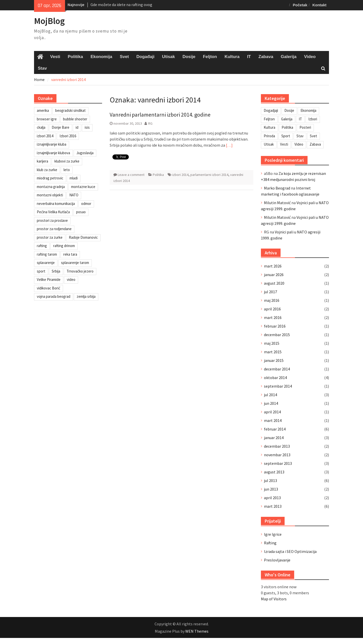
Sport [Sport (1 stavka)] (286, 136)
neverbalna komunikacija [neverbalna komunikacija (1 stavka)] (56, 204)
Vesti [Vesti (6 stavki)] (284, 144)
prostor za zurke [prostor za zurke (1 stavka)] (50, 237)
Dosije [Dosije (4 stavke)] (289, 110)
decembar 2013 (277, 446)
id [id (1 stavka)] (77, 127)
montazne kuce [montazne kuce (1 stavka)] (83, 187)
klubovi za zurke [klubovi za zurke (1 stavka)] (67, 161)
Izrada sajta (274, 551)
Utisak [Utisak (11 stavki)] (269, 144)
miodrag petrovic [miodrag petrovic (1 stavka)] (50, 178)
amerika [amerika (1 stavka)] (43, 110)
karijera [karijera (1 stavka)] (42, 161)
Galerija (289, 57)
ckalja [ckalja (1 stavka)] (41, 127)
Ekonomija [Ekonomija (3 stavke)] (308, 110)
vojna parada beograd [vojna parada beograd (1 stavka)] (54, 296)
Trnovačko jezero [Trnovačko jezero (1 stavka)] (80, 271)
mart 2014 (273, 420)
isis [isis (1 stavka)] (87, 127)
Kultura (232, 57)
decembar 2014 (277, 369)
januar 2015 (274, 360)
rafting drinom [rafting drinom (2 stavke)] (64, 246)
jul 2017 (270, 292)
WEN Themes (197, 631)
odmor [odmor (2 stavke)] (86, 204)
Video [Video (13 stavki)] (299, 144)
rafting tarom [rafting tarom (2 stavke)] (47, 254)
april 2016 (272, 309)
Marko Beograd (277, 188)
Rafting (270, 543)
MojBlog (49, 21)
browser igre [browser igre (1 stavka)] (47, 119)
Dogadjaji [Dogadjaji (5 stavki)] (271, 110)
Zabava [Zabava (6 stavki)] (315, 144)
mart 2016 (273, 317)
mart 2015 (273, 352)
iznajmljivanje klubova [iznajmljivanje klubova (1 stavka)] (53, 153)
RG (150, 123)
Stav (42, 68)
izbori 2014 (180, 175)
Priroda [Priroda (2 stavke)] (269, 136)
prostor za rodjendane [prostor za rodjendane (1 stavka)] (54, 229)
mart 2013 (273, 506)
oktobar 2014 (275, 378)
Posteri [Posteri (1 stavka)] (305, 127)
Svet (124, 57)
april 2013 (272, 498)
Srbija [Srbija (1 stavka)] (56, 271)
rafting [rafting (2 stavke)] (42, 246)
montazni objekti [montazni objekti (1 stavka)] (50, 195)
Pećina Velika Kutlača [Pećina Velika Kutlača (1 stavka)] (53, 212)
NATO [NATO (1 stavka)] (74, 195)
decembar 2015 (277, 335)
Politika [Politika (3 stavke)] (287, 127)
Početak (300, 5)
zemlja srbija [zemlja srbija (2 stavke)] (86, 296)
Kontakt (319, 5)
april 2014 (272, 412)
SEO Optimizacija (302, 551)
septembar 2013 (278, 463)
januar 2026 (274, 275)
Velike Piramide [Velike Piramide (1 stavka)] (49, 279)
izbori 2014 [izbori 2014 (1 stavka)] (45, 136)
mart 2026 (273, 266)
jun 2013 (271, 489)
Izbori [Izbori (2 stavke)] (313, 119)
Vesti (55, 57)
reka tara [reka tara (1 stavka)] (70, 254)
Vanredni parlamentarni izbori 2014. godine (160, 115)
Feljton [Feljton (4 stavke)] (269, 119)
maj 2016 (272, 300)
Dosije (189, 57)
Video (310, 57)
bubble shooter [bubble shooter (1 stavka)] (75, 119)
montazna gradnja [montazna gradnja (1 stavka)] (51, 187)
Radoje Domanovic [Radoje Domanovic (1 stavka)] (83, 237)
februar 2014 (275, 429)
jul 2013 (270, 480)
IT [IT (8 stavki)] (300, 119)
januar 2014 (274, 438)
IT (249, 57)
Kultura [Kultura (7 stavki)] (269, 127)
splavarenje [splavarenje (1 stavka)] (46, 263)
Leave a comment (131, 175)
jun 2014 (271, 403)
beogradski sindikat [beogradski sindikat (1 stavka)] (70, 110)
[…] (229, 145)
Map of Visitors (274, 599)
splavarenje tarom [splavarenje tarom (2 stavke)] (75, 263)
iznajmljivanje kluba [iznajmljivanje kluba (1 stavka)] (52, 144)
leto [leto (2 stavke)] (67, 170)
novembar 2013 (277, 455)
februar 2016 (275, 326)
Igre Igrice (273, 534)
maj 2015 (272, 343)
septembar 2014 (278, 386)
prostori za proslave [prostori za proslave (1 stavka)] (52, 220)
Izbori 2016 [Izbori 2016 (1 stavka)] (68, 136)
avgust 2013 (274, 472)
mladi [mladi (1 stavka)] (74, 178)
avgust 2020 (274, 283)
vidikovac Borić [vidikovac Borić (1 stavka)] (49, 288)
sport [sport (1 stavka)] (41, 271)
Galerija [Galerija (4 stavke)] (287, 119)
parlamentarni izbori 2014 (209, 175)
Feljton (210, 57)
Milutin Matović (277, 203)
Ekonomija (101, 57)
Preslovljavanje (277, 560)
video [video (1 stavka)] (71, 279)
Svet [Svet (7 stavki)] (313, 136)
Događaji (145, 57)
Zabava (266, 57)
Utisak (169, 57)
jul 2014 (270, 395)
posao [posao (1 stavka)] (81, 212)
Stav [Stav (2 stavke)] (300, 136)
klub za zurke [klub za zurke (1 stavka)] (47, 170)
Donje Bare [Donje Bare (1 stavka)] (60, 127)
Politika (75, 57)
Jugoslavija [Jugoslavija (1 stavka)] (85, 153)
